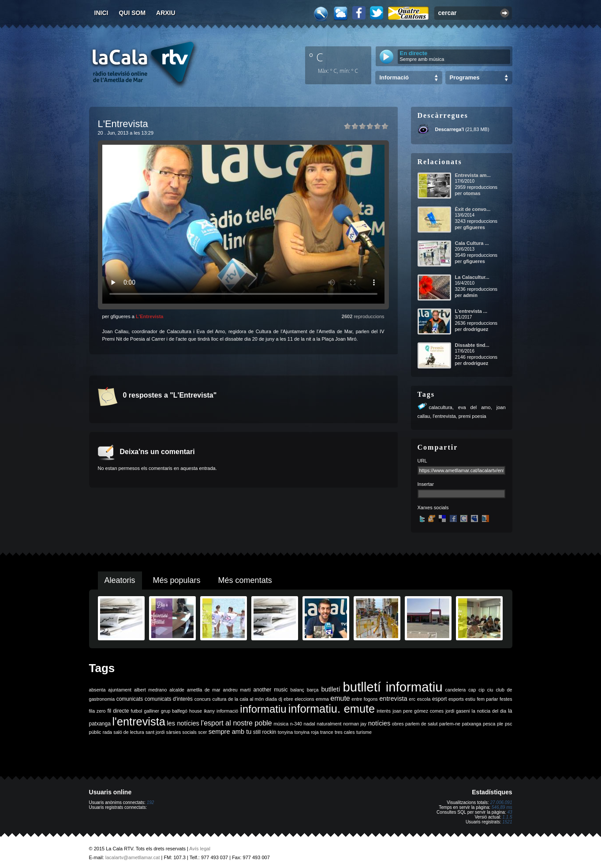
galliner (152, 711)
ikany (209, 711)
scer (202, 732)
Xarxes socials (433, 507)
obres (398, 724)
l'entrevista (444, 416)
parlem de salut (421, 724)
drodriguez (476, 329)
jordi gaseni (457, 711)
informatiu (263, 709)
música (281, 724)
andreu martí (237, 690)
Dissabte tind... (472, 345)
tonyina (285, 732)
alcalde (177, 690)
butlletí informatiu (393, 687)
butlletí (330, 689)
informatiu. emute (332, 709)
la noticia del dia (489, 711)
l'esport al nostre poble (237, 723)
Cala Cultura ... (472, 243)
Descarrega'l (450, 129)
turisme (364, 732)
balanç (297, 690)
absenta (97, 690)
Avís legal (200, 849)
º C (316, 57)
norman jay (355, 724)
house (196, 711)
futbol (136, 711)
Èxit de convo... (473, 209)
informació (227, 711)
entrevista (393, 699)
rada (107, 732)
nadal (310, 724)
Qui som (132, 13)
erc (412, 699)
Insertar (426, 484)
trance (327, 732)
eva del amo (474, 407)
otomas (472, 193)
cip (482, 690)
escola (424, 699)
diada (271, 699)
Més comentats (245, 580)
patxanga (472, 724)
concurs (203, 699)
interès (384, 711)
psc (509, 724)
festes (506, 699)
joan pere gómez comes (418, 711)
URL (422, 461)
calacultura (441, 407)
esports (456, 699)
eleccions (304, 699)
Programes (465, 77)
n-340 (296, 724)
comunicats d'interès (169, 699)
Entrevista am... (473, 175)
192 (151, 802)
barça (313, 690)
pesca (489, 724)
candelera (455, 690)
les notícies (183, 723)
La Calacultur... (472, 277)
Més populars (177, 580)
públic (95, 732)
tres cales (345, 732)
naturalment (329, 724)
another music (271, 690)
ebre (288, 699)
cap (472, 690)
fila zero (97, 711)
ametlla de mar (204, 690)
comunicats (130, 699)
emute (340, 698)
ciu (490, 690)
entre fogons (364, 699)
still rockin (265, 732)
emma (322, 699)
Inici (101, 13)
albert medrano (150, 690)
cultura (219, 699)
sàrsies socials (181, 732)
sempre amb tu (230, 732)
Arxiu (166, 13)
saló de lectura (129, 732)
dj (280, 699)
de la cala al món (246, 699)
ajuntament (120, 690)
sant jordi (155, 732)
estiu (470, 699)
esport (439, 699)
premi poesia (472, 416)
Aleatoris (120, 580)
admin (470, 295)
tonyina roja (307, 732)
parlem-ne (450, 724)
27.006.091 (501, 802)
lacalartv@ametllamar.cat (133, 857)
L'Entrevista (150, 316)
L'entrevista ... (471, 311)
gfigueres (474, 227)
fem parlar (487, 699)
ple (500, 724)
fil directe (118, 711)
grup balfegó (174, 711)
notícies (379, 723)
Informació (394, 77)
